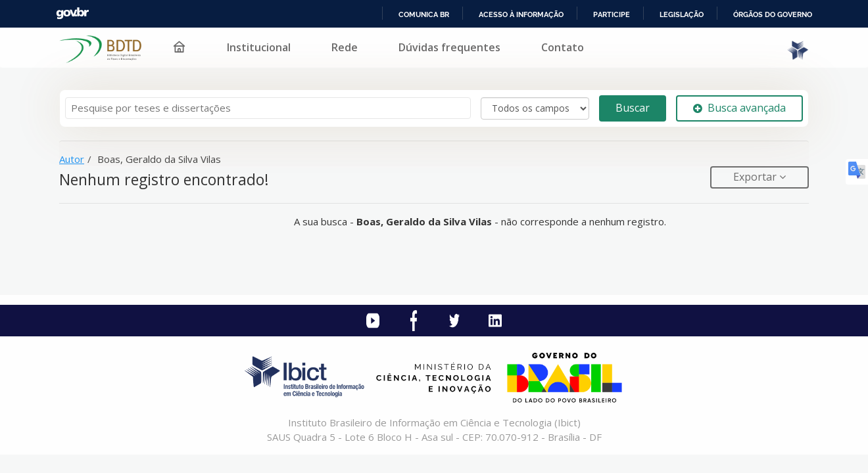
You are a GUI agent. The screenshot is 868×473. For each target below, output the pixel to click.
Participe (612, 14)
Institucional (259, 47)
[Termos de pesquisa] (268, 108)
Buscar (633, 108)
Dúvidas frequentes (449, 47)
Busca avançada (739, 108)
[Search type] (535, 108)
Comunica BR (424, 14)
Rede (345, 47)
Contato (563, 47)
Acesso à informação (521, 14)
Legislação (682, 14)
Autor (72, 159)
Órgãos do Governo (773, 14)
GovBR (72, 13)
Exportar (756, 177)
